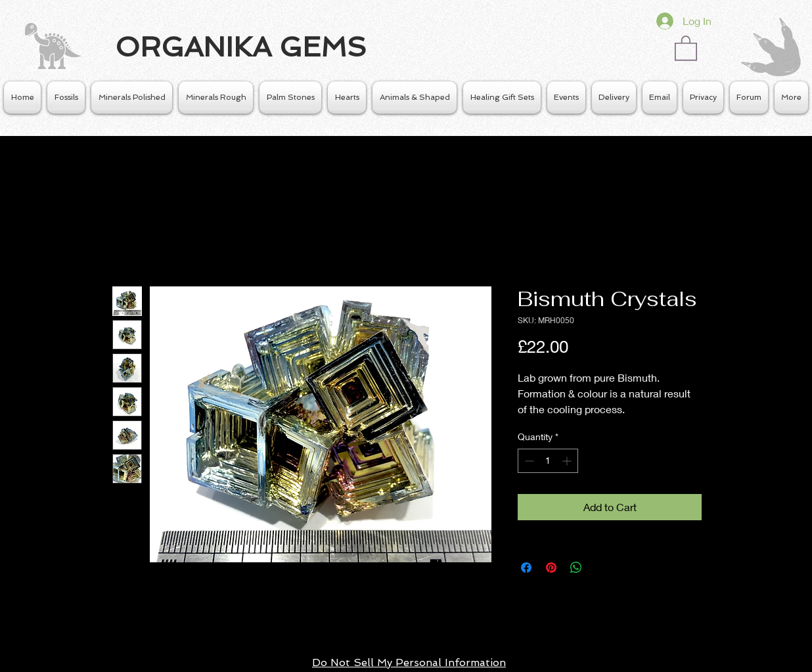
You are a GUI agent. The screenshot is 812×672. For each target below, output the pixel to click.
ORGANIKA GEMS (241, 47)
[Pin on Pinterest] (551, 568)
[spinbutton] (548, 461)
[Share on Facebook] (526, 568)
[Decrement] (528, 461)
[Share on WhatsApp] (576, 568)
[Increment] (568, 461)
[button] (686, 47)
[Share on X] (601, 568)
